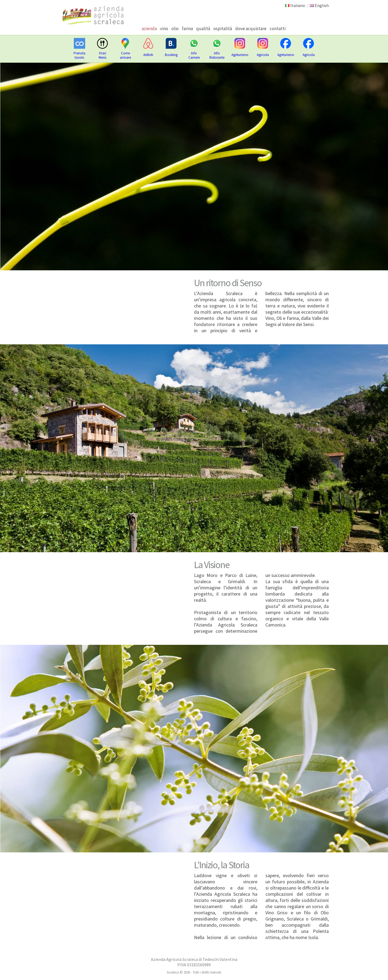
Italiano (298, 5)
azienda (149, 29)
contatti (278, 29)
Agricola (263, 55)
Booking (171, 55)
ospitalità (223, 29)
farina (187, 29)
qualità (203, 29)
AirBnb (148, 55)
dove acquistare (251, 29)
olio (175, 29)
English (322, 5)
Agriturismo (240, 55)
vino (164, 29)
